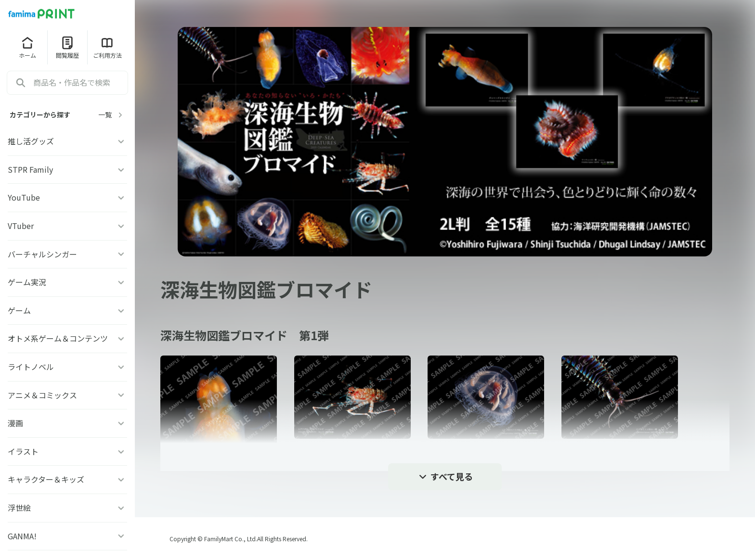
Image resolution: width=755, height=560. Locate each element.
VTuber (67, 226)
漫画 (67, 423)
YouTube (67, 197)
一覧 (112, 115)
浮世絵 (67, 508)
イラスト (67, 451)
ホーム (27, 47)
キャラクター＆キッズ (67, 479)
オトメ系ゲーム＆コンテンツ (67, 338)
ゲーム (67, 310)
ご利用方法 (107, 47)
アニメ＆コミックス (67, 395)
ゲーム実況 (67, 282)
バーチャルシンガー (67, 254)
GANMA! (67, 536)
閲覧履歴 (67, 47)
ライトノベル (67, 367)
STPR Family (67, 169)
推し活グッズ (67, 141)
